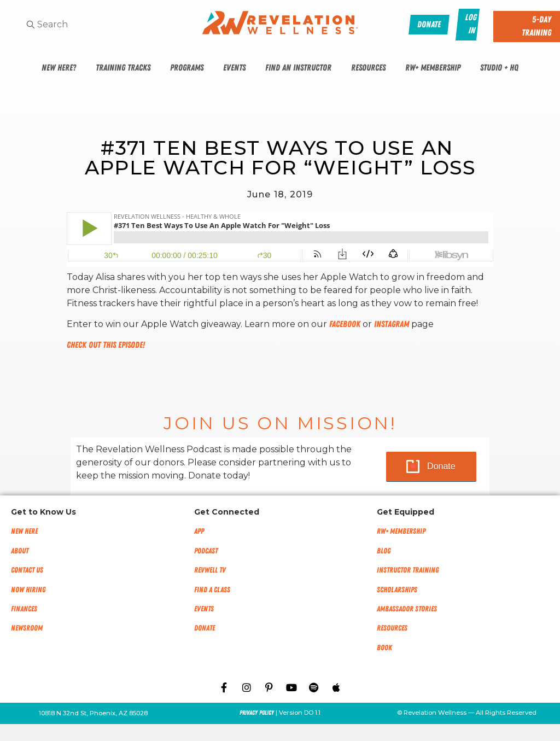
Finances (24, 609)
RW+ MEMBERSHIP (401, 531)
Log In (471, 24)
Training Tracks (123, 68)
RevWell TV (210, 570)
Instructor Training (408, 570)
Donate (441, 466)
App (199, 531)
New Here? (59, 68)
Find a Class (212, 590)
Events (234, 68)
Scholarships (397, 590)
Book (384, 648)
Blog (384, 551)
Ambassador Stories (407, 609)
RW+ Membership (433, 68)
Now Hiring (28, 590)
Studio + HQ (499, 68)
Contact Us (27, 570)
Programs (187, 68)
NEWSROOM (27, 628)
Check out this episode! (106, 345)
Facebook (345, 324)
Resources (368, 68)
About (20, 551)
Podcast (206, 551)
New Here (24, 531)
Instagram (392, 324)
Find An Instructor (298, 68)
